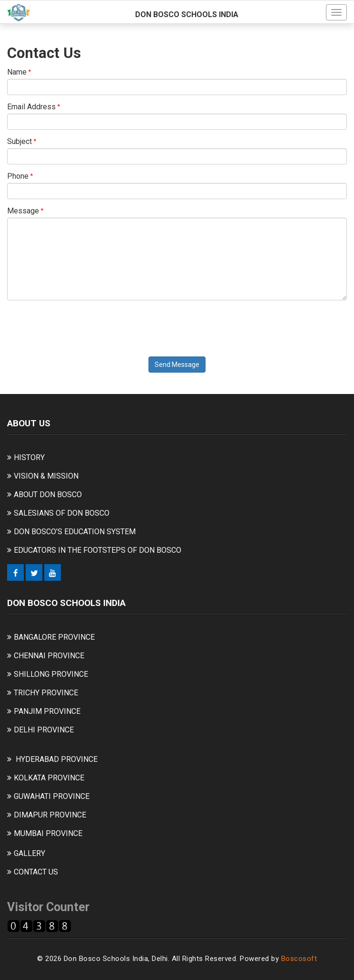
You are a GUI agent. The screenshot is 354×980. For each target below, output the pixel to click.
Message (23, 211)
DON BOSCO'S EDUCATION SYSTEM (75, 532)
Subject (20, 141)
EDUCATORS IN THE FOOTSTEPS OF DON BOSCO (98, 550)
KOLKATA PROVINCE (49, 778)
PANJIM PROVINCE (47, 711)
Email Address (31, 107)
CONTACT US (36, 872)
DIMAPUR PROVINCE (50, 815)
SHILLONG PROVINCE (51, 674)
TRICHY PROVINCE (46, 693)
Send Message (177, 365)
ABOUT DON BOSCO (48, 495)
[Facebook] (15, 572)
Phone (18, 176)
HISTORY (29, 457)
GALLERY (29, 853)
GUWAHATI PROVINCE (52, 796)
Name (17, 72)
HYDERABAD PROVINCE (57, 759)
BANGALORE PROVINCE (54, 637)
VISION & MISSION (46, 476)
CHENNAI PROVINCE (49, 656)
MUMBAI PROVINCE (48, 833)
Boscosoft (299, 959)
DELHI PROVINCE (44, 730)
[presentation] (79, 326)
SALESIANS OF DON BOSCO (62, 513)
